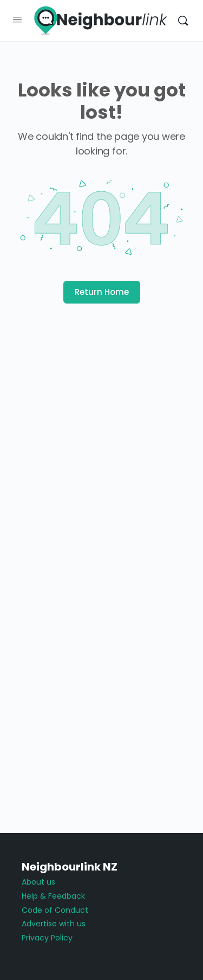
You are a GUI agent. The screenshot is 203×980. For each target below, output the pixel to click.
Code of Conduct (55, 910)
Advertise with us (54, 924)
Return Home (102, 292)
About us (38, 882)
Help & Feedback (53, 896)
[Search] (183, 21)
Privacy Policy (47, 938)
